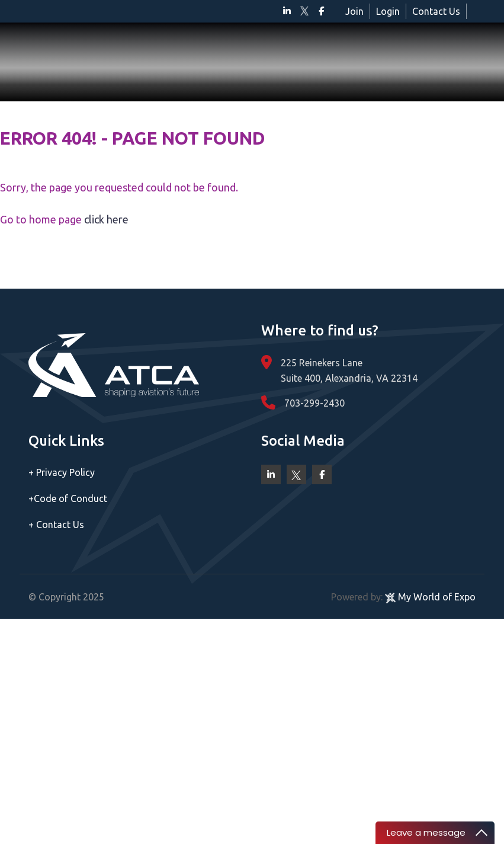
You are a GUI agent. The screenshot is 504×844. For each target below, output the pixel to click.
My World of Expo (430, 597)
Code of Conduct (68, 498)
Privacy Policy (62, 472)
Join (354, 11)
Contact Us (436, 11)
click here (106, 219)
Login (388, 11)
